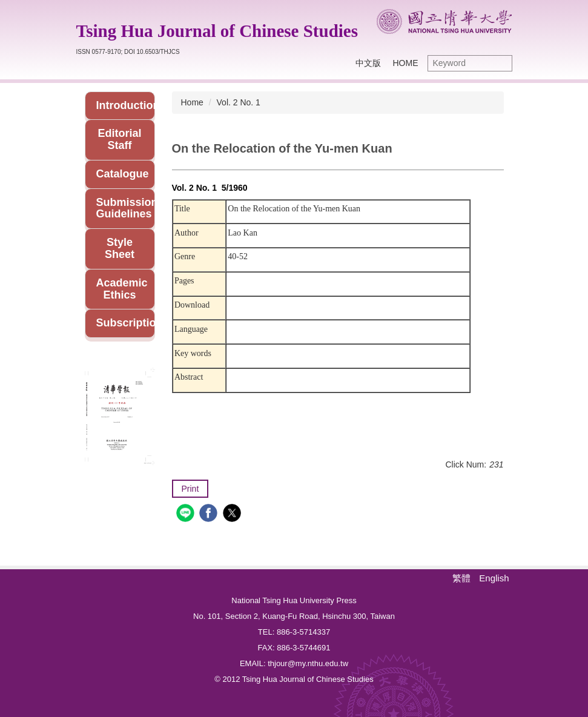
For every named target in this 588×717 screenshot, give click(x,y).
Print (190, 489)
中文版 (368, 63)
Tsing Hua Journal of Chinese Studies (217, 31)
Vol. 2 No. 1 (239, 102)
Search (500, 63)
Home (406, 63)
